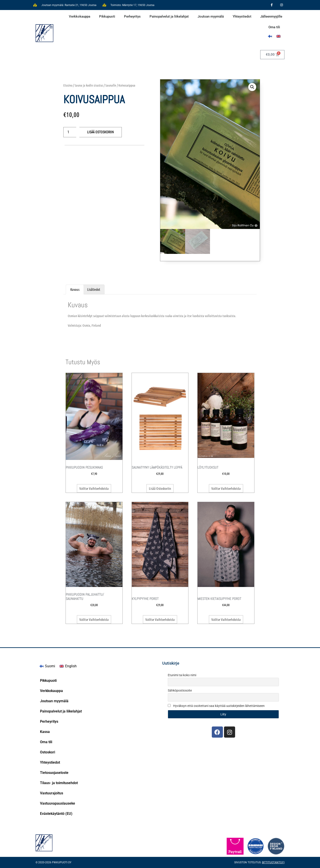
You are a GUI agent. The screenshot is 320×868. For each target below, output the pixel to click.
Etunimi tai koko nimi (182, 675)
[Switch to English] (68, 666)
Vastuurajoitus (52, 793)
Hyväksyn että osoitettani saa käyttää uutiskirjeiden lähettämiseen (216, 706)
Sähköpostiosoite (180, 690)
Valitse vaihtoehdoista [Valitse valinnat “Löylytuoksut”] (226, 488)
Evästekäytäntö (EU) (56, 814)
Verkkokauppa (80, 16)
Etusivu (68, 85)
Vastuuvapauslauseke (58, 803)
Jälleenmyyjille (271, 16)
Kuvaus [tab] (75, 289)
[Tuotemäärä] (70, 132)
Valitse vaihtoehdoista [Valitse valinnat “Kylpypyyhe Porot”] (160, 619)
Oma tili (274, 27)
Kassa (45, 732)
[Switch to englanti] (278, 36)
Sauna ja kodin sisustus (89, 85)
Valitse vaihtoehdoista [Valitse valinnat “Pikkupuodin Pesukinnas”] (94, 488)
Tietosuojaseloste (54, 773)
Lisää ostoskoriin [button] (160, 488)
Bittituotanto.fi (273, 862)
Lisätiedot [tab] (94, 289)
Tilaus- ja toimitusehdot (59, 783)
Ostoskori (48, 752)
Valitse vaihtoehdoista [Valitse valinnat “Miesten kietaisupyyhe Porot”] (226, 619)
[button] (252, 87)
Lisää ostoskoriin (100, 132)
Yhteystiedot (242, 16)
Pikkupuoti (107, 16)
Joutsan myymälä (211, 16)
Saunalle (111, 85)
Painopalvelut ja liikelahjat (169, 16)
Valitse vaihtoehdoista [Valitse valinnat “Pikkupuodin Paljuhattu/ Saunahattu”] (94, 619)
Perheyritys (132, 16)
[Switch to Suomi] (270, 36)
